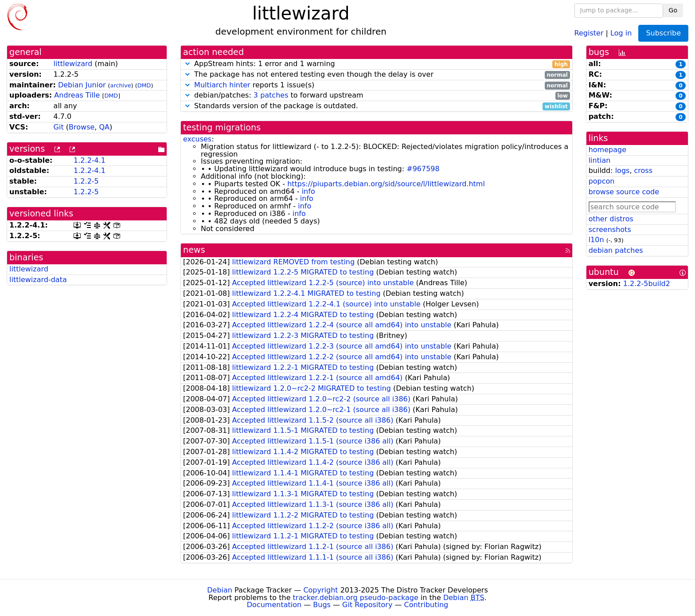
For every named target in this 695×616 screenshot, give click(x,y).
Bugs (322, 605)
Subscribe (663, 33)
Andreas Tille (77, 95)
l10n (596, 240)
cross (643, 171)
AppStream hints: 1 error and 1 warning (377, 64)
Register (589, 33)
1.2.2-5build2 (647, 284)
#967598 (423, 169)
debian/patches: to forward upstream (377, 96)
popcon (602, 181)
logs (623, 171)
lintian (600, 160)
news (194, 250)
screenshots (610, 230)
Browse (82, 127)
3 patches (271, 95)
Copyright (320, 590)
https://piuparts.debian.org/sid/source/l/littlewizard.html (386, 184)
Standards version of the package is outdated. (377, 106)
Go (673, 10)
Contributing (426, 605)
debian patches (616, 250)
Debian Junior (82, 85)
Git (59, 127)
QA (104, 127)
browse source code (624, 192)
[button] (187, 64)
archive (121, 85)
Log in (621, 33)
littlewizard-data (38, 280)
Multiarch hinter (222, 85)
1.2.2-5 (86, 181)
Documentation (274, 605)
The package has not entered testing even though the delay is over (377, 75)
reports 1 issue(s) (377, 85)
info (308, 191)
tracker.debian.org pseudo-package (356, 598)
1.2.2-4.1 (90, 160)
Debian (220, 590)
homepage (607, 150)
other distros (611, 219)
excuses (197, 139)
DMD (144, 85)
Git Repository (367, 605)
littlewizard (73, 64)
